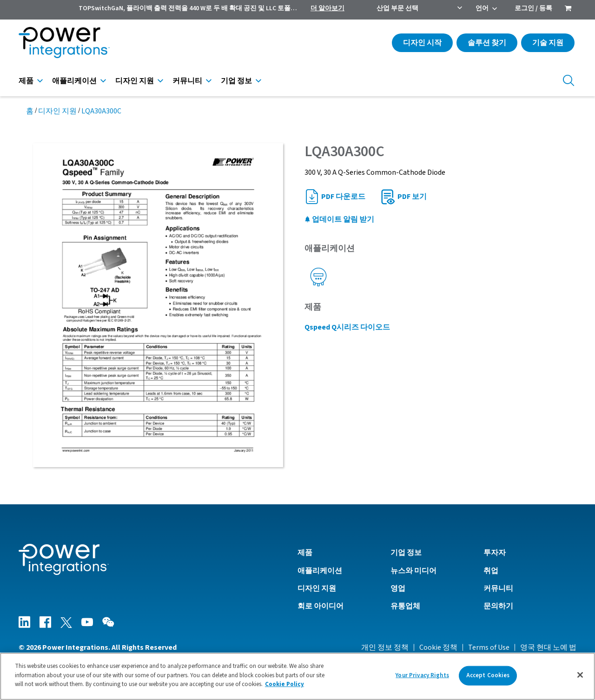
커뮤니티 (187, 81)
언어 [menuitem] (482, 8)
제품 (26, 81)
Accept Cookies (488, 675)
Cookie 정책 (438, 647)
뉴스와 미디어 (413, 571)
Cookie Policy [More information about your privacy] (284, 684)
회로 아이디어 (321, 606)
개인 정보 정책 (385, 647)
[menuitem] (568, 9)
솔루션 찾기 (487, 43)
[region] (297, 676)
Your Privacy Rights (422, 675)
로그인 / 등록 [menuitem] (533, 8)
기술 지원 (548, 43)
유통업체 (405, 606)
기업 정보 (236, 81)
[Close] (580, 675)
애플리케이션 (74, 81)
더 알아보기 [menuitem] (327, 8)
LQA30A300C (101, 111)
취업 (491, 571)
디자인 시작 (422, 43)
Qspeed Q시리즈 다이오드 (347, 327)
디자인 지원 (135, 81)
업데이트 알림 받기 (339, 219)
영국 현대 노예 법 (548, 647)
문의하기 (498, 606)
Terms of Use (489, 647)
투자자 (495, 553)
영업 (398, 588)
